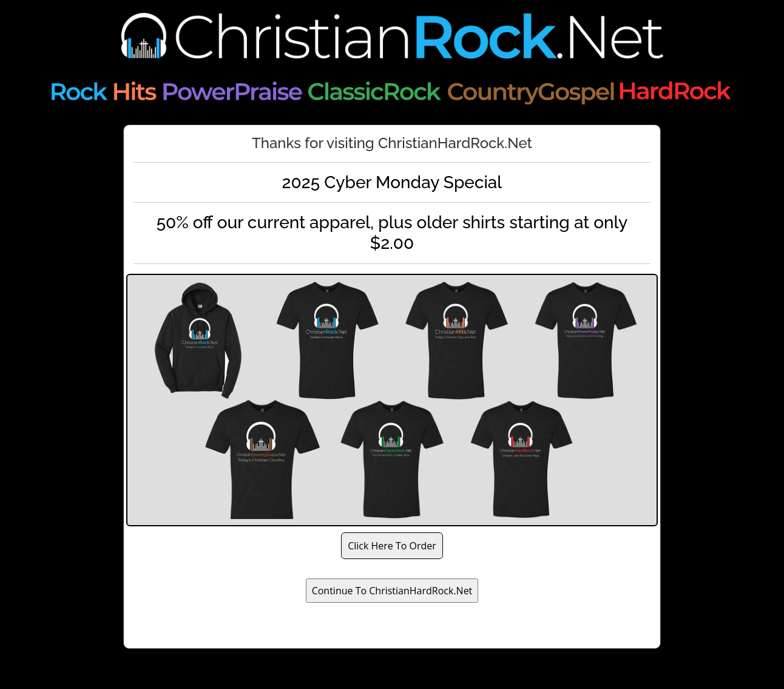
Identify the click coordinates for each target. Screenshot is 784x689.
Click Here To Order (392, 546)
